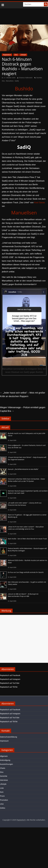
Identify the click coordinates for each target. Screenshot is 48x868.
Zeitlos (3, 808)
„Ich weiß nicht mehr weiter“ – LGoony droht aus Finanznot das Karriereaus (25, 504)
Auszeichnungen (6, 764)
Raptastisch (7, 55)
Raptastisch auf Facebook (10, 675)
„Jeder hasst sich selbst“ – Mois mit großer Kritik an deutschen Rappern (23, 395)
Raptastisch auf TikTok (9, 687)
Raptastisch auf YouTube (10, 683)
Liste (2, 788)
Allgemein (4, 756)
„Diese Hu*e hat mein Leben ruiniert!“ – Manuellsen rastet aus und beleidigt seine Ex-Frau (26, 528)
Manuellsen (10, 81)
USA (2, 804)
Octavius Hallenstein (26, 78)
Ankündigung (5, 760)
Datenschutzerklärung (8, 737)
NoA (2, 792)
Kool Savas (40, 203)
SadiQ (17, 81)
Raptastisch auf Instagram (10, 679)
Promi (2, 796)
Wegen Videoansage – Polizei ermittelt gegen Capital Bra (23, 409)
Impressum (4, 741)
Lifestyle (23, 55)
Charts (3, 768)
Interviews (4, 780)
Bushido (39, 78)
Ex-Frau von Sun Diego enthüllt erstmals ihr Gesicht (26, 572)
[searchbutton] (46, 4)
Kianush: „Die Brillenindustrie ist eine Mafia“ (23, 469)
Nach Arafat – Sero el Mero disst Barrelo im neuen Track (27, 539)
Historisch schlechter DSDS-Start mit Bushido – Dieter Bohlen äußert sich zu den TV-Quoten (26, 480)
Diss (16, 55)
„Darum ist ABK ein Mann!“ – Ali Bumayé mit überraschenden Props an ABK (23, 595)
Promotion (4, 800)
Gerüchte (4, 776)
